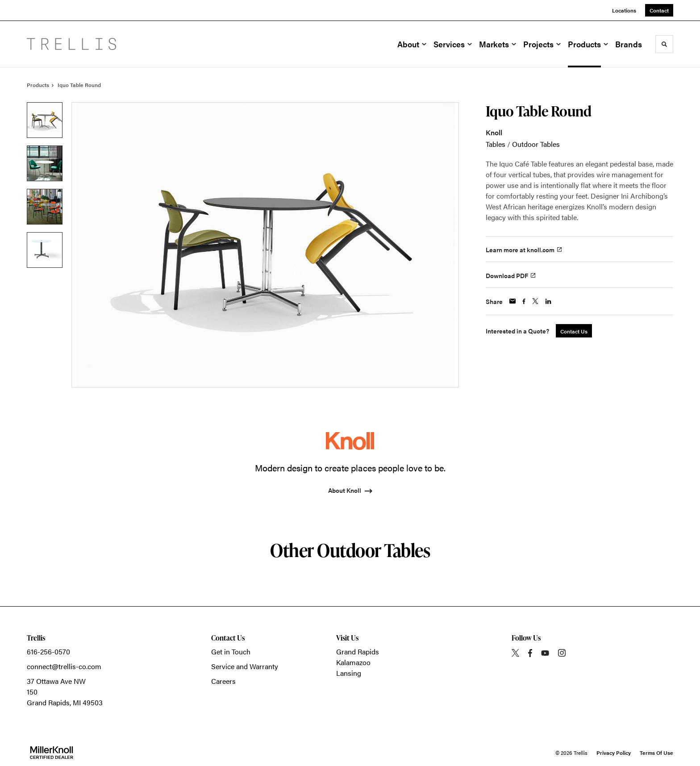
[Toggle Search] (664, 44)
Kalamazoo (353, 662)
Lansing (349, 673)
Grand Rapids (358, 652)
